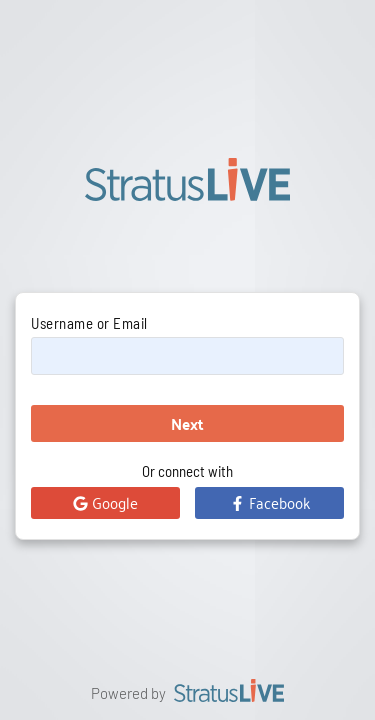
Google (105, 502)
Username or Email (89, 323)
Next (187, 423)
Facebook (270, 502)
